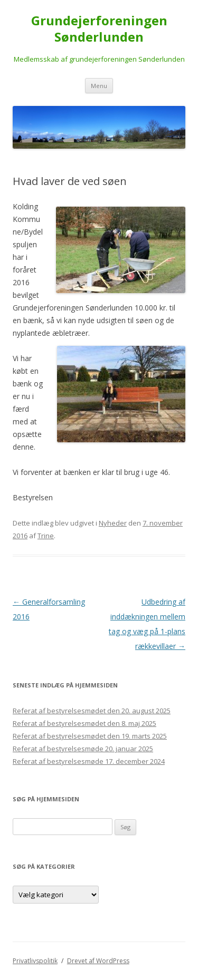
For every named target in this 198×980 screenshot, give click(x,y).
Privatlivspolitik (35, 961)
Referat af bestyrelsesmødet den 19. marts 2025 (90, 736)
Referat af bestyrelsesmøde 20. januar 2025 (83, 749)
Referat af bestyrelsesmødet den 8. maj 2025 (84, 723)
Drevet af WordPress (98, 961)
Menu (99, 86)
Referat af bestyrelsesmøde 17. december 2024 (89, 761)
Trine (46, 536)
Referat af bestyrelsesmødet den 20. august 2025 (92, 711)
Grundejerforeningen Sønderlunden (99, 29)
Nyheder (113, 523)
